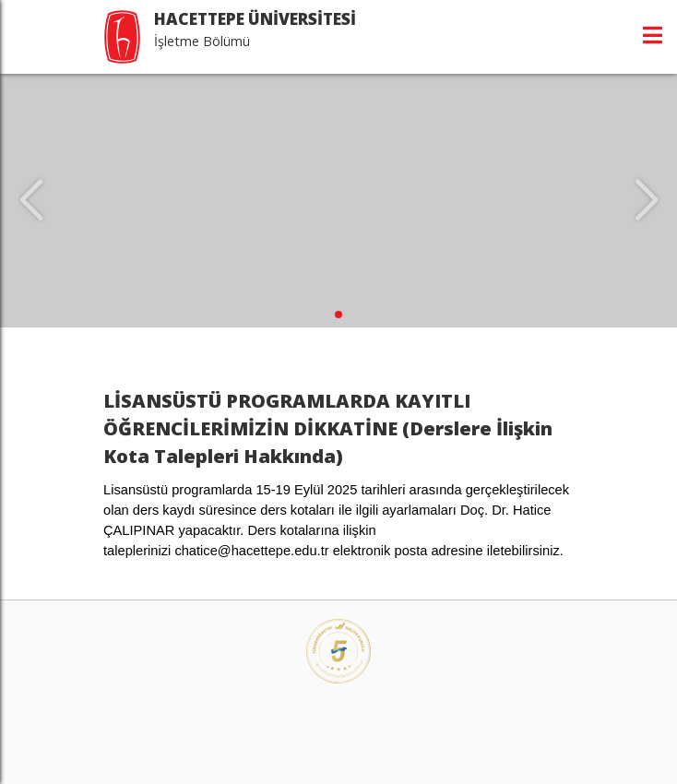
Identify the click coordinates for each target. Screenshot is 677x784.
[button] (338, 315)
